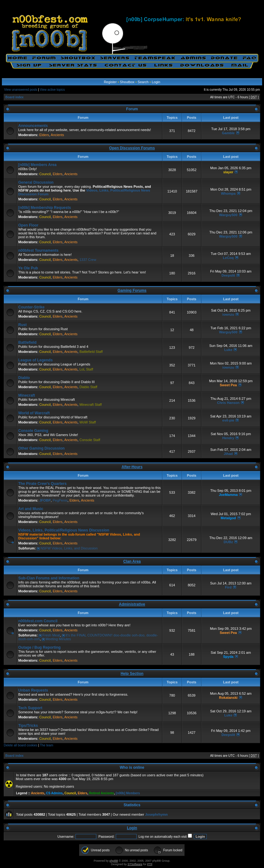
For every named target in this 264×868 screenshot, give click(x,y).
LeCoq (228, 258)
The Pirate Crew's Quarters (42, 484)
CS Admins (54, 793)
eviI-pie (228, 420)
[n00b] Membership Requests (45, 208)
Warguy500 (228, 215)
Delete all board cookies (21, 745)
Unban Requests (33, 690)
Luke (228, 350)
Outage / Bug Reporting (39, 647)
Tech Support (30, 708)
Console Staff (90, 440)
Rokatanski (228, 698)
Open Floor (28, 225)
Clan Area (132, 561)
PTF (150, 864)
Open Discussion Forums (132, 148)
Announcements (33, 126)
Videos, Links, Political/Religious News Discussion (64, 530)
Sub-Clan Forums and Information (49, 578)
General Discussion (36, 182)
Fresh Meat (51, 635)
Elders (44, 135)
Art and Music (31, 509)
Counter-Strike (31, 307)
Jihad (228, 454)
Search (143, 82)
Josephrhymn (156, 814)
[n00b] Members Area (37, 165)
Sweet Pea (228, 385)
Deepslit (228, 275)
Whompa (228, 193)
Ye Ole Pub (28, 268)
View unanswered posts (21, 90)
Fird (228, 587)
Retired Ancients (101, 793)
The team (47, 745)
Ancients (57, 135)
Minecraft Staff (90, 405)
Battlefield (27, 342)
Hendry (228, 438)
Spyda (228, 657)
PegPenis (60, 500)
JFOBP (45, 500)
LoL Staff (86, 369)
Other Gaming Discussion (41, 448)
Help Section (132, 674)
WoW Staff (87, 422)
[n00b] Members (128, 793)
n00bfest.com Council (38, 621)
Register (110, 82)
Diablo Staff (88, 387)
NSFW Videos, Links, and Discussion (69, 548)
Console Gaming (33, 431)
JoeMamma (228, 495)
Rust (22, 325)
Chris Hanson (228, 403)
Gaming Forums (132, 290)
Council (45, 174)
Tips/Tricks (28, 726)
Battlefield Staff (91, 352)
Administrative (132, 604)
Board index (14, 97)
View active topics (52, 90)
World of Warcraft (34, 413)
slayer (228, 172)
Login (156, 82)
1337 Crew (88, 260)
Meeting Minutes (58, 639)
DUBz (228, 542)
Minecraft (27, 395)
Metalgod (228, 518)
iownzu (228, 314)
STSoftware (135, 864)
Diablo (24, 378)
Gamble (228, 133)
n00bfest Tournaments (38, 250)
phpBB (114, 861)
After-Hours (132, 467)
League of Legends (35, 360)
